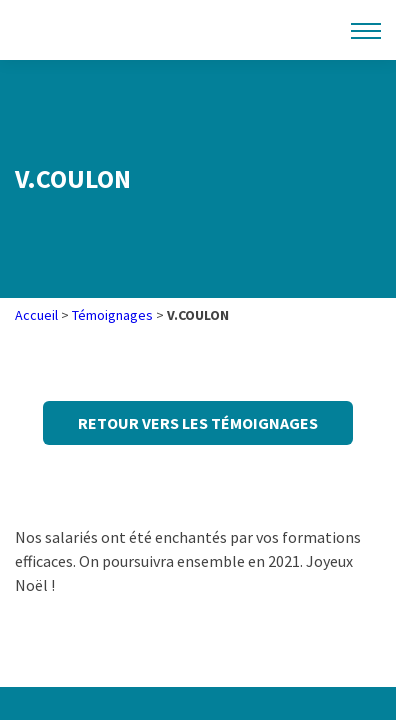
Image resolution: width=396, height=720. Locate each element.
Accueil (36, 315)
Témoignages (112, 315)
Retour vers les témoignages (198, 423)
